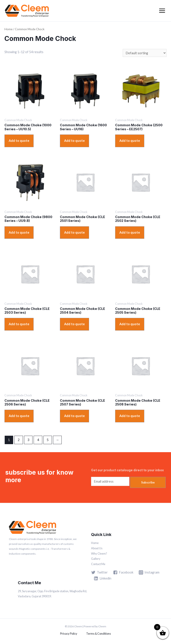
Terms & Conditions (99, 634)
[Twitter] (99, 572)
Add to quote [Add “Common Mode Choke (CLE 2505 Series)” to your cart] (130, 324)
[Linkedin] (103, 578)
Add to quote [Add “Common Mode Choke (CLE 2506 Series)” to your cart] (19, 416)
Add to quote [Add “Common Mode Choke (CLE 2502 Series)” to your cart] (130, 232)
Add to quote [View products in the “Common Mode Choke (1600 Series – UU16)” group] (74, 141)
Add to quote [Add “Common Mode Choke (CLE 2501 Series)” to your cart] (74, 232)
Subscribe (148, 482)
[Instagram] (149, 572)
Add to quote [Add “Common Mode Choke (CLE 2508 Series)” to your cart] (130, 416)
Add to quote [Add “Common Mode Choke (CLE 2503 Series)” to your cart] (19, 324)
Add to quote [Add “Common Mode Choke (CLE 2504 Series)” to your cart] (74, 324)
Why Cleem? (99, 554)
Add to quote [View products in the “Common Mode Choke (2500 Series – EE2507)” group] (130, 141)
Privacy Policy (69, 634)
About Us (97, 548)
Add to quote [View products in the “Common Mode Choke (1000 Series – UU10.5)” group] (19, 141)
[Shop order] (145, 53)
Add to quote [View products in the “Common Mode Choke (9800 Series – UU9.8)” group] (19, 232)
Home (8, 29)
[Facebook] (123, 572)
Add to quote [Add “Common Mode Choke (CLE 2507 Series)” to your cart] (74, 416)
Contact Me (98, 564)
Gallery (96, 559)
